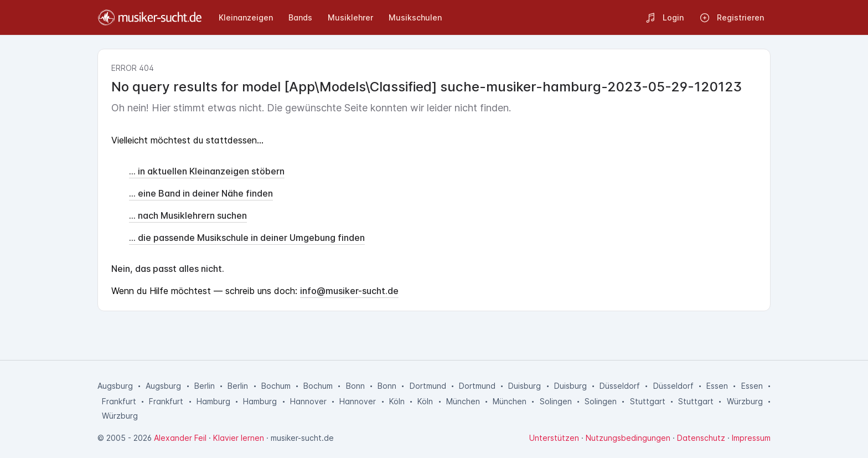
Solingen (556, 401)
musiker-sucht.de (302, 438)
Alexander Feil (180, 438)
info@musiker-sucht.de (349, 291)
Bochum (276, 386)
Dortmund (428, 386)
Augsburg (115, 386)
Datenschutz (701, 438)
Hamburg (213, 401)
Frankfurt (119, 401)
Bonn (355, 386)
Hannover (308, 401)
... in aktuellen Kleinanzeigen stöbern (207, 171)
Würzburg (745, 401)
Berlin (205, 386)
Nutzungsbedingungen (628, 438)
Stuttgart (648, 401)
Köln (397, 401)
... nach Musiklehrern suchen (188, 215)
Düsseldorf (620, 386)
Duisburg (525, 386)
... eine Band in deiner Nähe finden (201, 193)
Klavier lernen (239, 438)
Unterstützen (554, 438)
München (463, 401)
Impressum (751, 438)
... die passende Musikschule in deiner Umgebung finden (247, 238)
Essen (717, 386)
